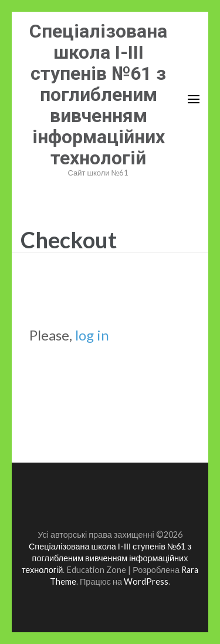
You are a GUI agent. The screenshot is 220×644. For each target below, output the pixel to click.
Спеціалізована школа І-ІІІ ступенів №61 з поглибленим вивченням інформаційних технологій (98, 95)
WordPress (146, 581)
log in (92, 335)
